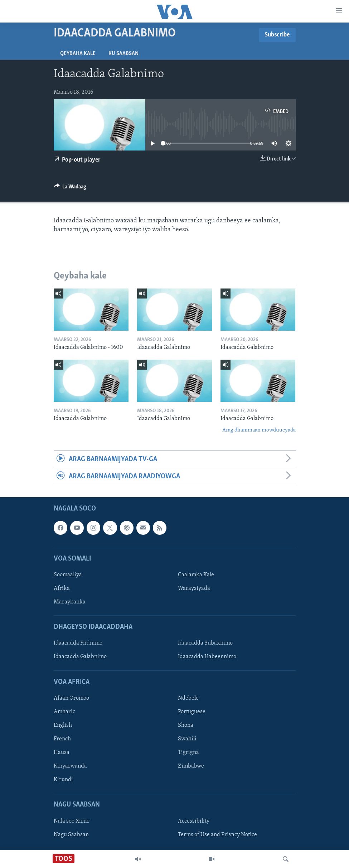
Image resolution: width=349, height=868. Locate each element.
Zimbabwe (191, 766)
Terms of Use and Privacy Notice (217, 835)
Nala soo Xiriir (72, 821)
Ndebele (188, 698)
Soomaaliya (68, 575)
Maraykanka (70, 602)
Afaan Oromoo (71, 698)
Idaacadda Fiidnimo (78, 643)
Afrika (62, 588)
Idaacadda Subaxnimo (205, 643)
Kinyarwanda (70, 766)
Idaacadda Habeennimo (207, 657)
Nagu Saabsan (71, 835)
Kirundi (63, 780)
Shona (186, 725)
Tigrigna (188, 753)
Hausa (62, 753)
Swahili (187, 739)
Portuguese (192, 712)
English (63, 725)
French (62, 739)
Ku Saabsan (123, 54)
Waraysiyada (194, 588)
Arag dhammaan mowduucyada (259, 430)
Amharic (64, 712)
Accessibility (194, 821)
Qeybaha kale (78, 54)
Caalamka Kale (196, 575)
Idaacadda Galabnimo (80, 657)
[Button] (70, 188)
